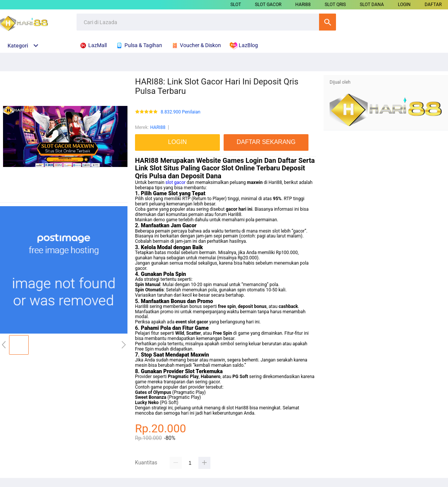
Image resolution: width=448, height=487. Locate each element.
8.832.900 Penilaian (180, 112)
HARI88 (303, 5)
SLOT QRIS (335, 5)
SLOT (236, 5)
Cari (328, 22)
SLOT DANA (372, 5)
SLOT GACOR (268, 5)
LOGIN (404, 5)
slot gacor (176, 182)
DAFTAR (433, 5)
